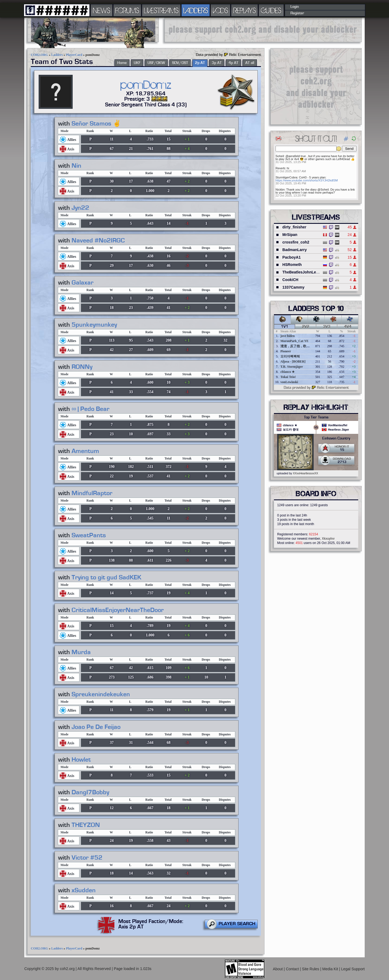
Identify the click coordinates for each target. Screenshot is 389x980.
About (278, 969)
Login (295, 7)
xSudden (84, 890)
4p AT (233, 63)
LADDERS (196, 10)
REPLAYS (245, 10)
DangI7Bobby (90, 792)
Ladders (57, 55)
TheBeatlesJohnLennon (304, 272)
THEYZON (86, 825)
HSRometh (292, 265)
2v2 (306, 327)
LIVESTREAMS (161, 10)
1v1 (285, 327)
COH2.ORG (39, 55)
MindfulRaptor (92, 493)
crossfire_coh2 (296, 242)
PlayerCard (74, 55)
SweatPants (89, 535)
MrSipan (290, 235)
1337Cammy (293, 287)
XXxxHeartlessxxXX (305, 473)
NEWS (102, 10)
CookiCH (290, 280)
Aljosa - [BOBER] (293, 361)
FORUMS (127, 10)
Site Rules (311, 969)
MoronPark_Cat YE (294, 341)
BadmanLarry (294, 250)
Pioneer (286, 351)
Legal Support (353, 969)
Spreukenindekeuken (101, 694)
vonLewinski (289, 382)
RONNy (82, 367)
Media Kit (331, 969)
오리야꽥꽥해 (290, 356)
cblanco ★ (288, 372)
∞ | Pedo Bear (90, 409)
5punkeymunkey (94, 325)
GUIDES (271, 10)
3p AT (217, 63)
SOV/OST (180, 63)
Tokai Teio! (288, 377)
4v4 (348, 327)
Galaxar (83, 283)
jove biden (288, 336)
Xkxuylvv (328, 539)
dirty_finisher (294, 227)
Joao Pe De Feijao (96, 727)
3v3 (327, 327)
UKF (137, 63)
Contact (293, 969)
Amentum (85, 451)
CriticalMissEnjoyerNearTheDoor (118, 610)
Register (297, 13)
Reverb (280, 168)
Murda (81, 652)
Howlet (81, 760)
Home (122, 63)
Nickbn (280, 190)
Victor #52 (87, 858)
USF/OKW (156, 63)
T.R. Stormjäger (292, 367)
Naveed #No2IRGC (98, 241)
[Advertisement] (263, 30)
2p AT (200, 63)
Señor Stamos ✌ (96, 124)
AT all (250, 63)
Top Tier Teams (316, 417)
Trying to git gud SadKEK (106, 577)
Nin (76, 166)
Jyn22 (80, 208)
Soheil (280, 156)
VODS (220, 10)
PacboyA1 (291, 257)
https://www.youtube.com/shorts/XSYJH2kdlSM (307, 180)
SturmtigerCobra (286, 177)
